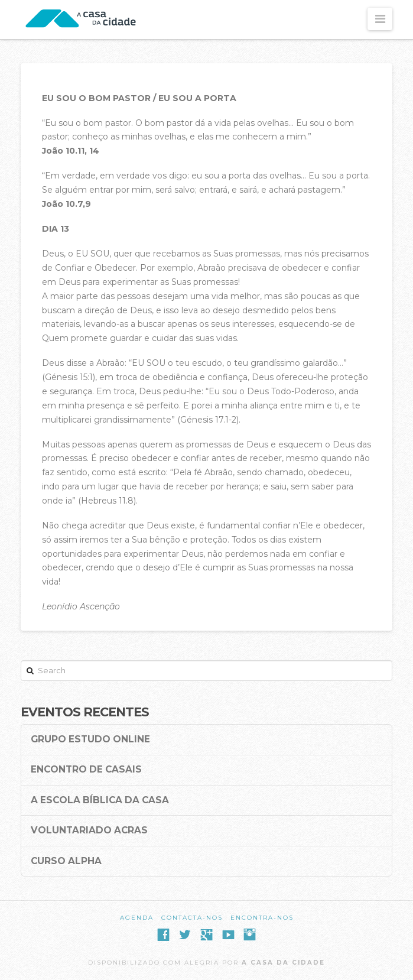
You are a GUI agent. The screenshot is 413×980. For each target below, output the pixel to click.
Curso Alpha (66, 861)
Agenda (137, 918)
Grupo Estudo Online (90, 739)
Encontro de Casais (86, 770)
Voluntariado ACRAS (89, 830)
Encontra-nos (262, 918)
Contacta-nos (192, 918)
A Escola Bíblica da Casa (100, 800)
